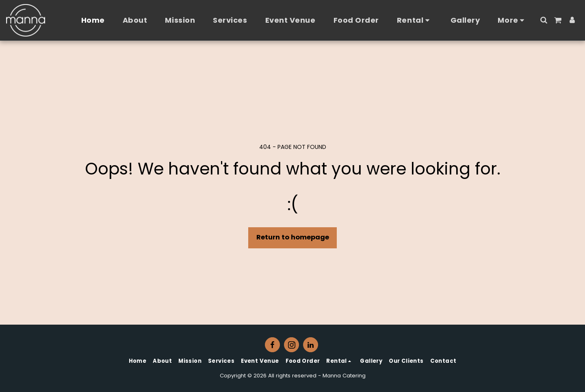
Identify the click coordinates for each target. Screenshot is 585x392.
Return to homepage (293, 237)
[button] (544, 20)
